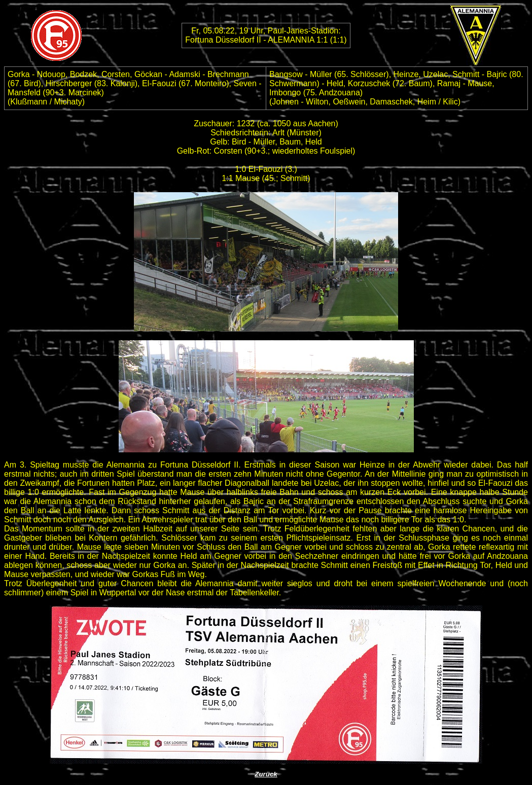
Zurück (266, 774)
